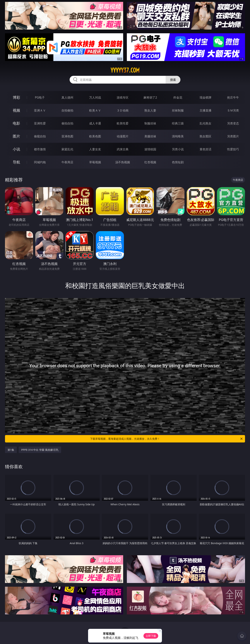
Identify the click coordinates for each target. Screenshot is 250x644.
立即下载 (151, 636)
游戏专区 (123, 97)
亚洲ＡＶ (40, 110)
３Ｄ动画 (123, 110)
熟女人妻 (150, 110)
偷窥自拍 (40, 136)
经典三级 (178, 123)
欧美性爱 (123, 123)
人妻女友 (95, 149)
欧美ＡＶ (95, 110)
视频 (16, 110)
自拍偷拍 (67, 110)
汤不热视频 (123, 162)
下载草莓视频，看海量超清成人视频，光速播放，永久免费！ (167, 439)
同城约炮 (40, 162)
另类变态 (233, 123)
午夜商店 (67, 162)
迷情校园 (150, 149)
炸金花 (178, 97)
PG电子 (40, 97)
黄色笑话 (206, 149)
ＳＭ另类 (233, 110)
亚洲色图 (67, 136)
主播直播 (206, 110)
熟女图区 (206, 136)
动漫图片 (123, 136)
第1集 (11, 450)
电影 (16, 123)
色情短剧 (178, 162)
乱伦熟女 (206, 123)
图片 (16, 136)
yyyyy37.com (125, 70)
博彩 (16, 97)
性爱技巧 (233, 149)
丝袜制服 (178, 110)
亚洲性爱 (40, 123)
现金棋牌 (206, 97)
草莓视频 (95, 162)
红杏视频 (150, 162)
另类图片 (233, 136)
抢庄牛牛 (233, 97)
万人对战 (95, 97)
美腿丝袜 (150, 136)
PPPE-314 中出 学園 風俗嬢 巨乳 (40, 450)
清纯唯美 (178, 136)
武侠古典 (123, 149)
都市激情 (40, 149)
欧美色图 (95, 136)
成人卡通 (95, 123)
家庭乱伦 (67, 149)
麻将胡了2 (150, 97)
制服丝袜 (150, 123)
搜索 (173, 80)
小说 (16, 149)
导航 (16, 162)
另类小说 (178, 149)
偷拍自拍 (67, 123)
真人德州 (67, 97)
